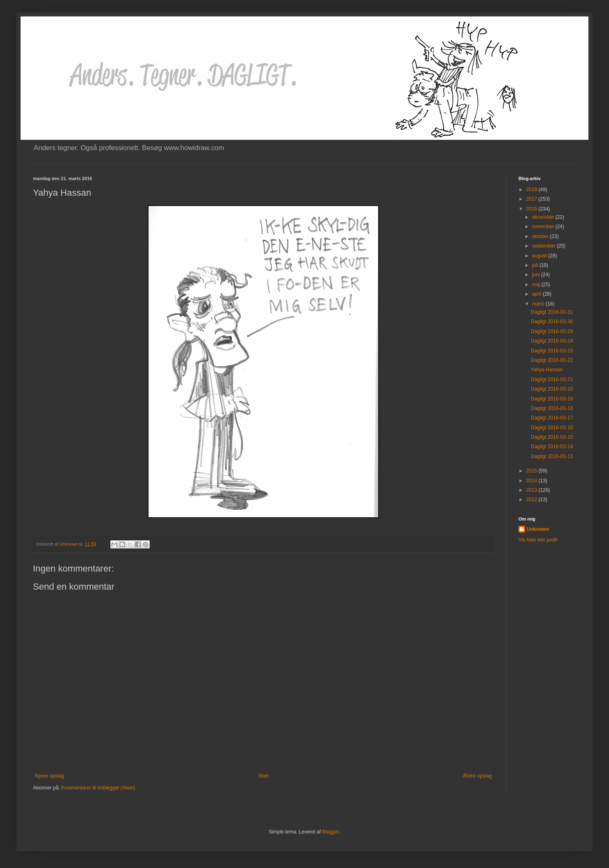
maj (537, 285)
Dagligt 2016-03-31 (552, 312)
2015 (532, 471)
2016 (532, 209)
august (540, 256)
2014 (532, 481)
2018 (532, 190)
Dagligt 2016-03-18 (552, 408)
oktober (541, 236)
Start (263, 776)
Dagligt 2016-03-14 (552, 447)
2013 (532, 490)
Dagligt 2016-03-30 (552, 322)
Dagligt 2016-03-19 (552, 399)
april (537, 294)
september (544, 246)
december (544, 217)
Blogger (331, 832)
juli (536, 265)
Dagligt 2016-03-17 (552, 418)
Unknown (538, 529)
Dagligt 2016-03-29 (552, 331)
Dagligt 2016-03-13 (552, 456)
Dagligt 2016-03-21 (552, 380)
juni (537, 275)
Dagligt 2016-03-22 (552, 360)
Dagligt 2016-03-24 (552, 341)
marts (539, 304)
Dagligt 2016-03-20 (552, 389)
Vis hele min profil (538, 540)
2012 (532, 500)
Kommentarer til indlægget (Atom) (98, 788)
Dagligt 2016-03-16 (552, 428)
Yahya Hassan (547, 370)
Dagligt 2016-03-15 (552, 437)
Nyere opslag (50, 776)
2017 (532, 199)
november (544, 227)
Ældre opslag (477, 776)
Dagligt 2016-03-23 (552, 351)
